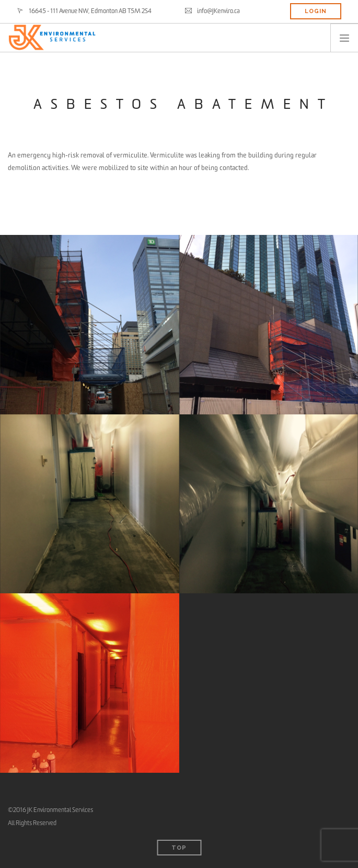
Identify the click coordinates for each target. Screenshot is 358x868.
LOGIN (316, 11)
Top (179, 848)
